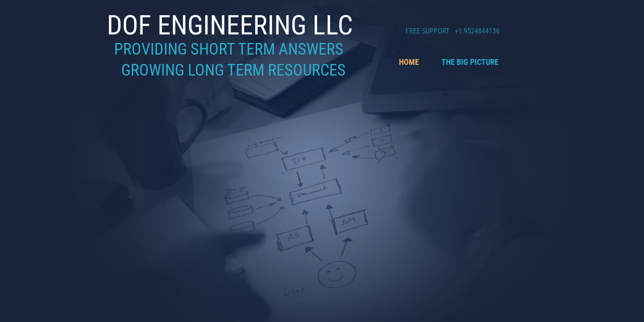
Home (409, 62)
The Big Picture (470, 62)
